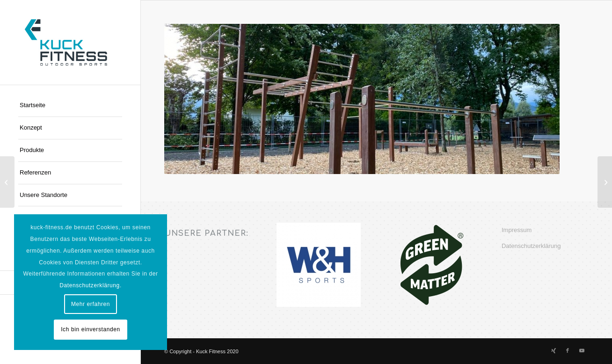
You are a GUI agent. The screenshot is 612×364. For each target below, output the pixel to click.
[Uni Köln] (7, 182)
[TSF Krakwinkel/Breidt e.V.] (605, 182)
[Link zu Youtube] (582, 350)
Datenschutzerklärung (531, 246)
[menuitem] (70, 106)
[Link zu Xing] (554, 350)
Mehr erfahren (91, 304)
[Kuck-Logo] (70, 42)
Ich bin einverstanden (91, 329)
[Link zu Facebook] (568, 350)
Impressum (517, 230)
